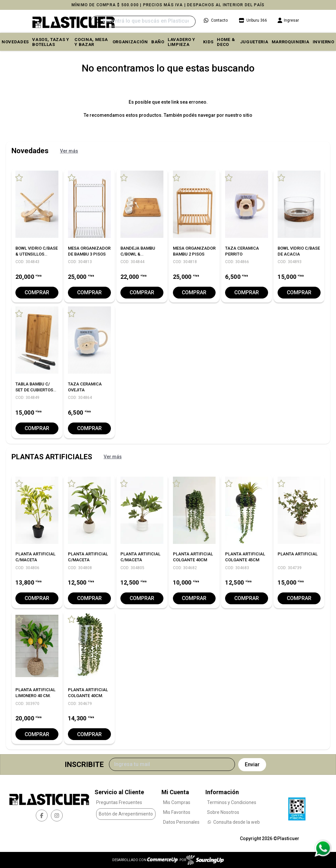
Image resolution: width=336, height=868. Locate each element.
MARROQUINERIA (291, 42)
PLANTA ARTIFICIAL (298, 554)
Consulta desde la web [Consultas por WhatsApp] (233, 822)
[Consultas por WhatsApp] (323, 848)
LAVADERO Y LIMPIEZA (181, 42)
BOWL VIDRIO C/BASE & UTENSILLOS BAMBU (37, 254)
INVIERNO (324, 42)
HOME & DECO (226, 42)
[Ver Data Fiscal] (297, 807)
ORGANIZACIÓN (130, 42)
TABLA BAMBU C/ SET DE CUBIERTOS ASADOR (34, 390)
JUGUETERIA (254, 42)
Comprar (37, 292)
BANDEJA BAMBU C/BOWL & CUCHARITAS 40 (138, 254)
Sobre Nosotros (223, 812)
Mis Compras (177, 802)
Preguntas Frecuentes (119, 802)
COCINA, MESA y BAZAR (91, 42)
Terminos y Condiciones (232, 802)
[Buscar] (143, 21)
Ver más (69, 151)
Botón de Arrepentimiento (126, 814)
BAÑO (158, 42)
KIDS (208, 42)
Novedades (15, 42)
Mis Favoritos (177, 812)
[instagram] (57, 816)
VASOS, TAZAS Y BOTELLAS (51, 42)
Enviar (252, 765)
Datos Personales (181, 822)
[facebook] (42, 816)
